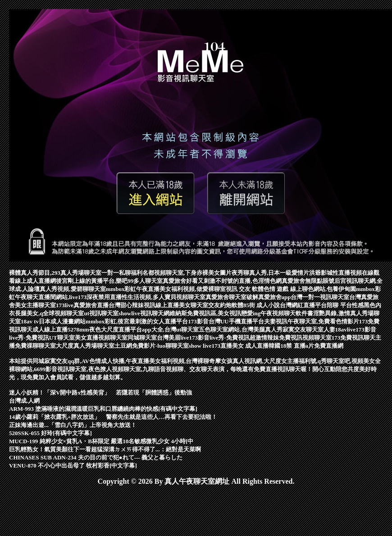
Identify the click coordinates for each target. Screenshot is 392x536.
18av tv (30, 321)
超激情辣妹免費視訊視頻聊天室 (291, 338)
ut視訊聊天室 (101, 313)
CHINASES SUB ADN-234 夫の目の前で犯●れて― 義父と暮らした (96, 457)
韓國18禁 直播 (287, 346)
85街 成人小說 (262, 305)
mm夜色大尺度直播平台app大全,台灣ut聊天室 (139, 329)
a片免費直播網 (325, 346)
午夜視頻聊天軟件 (284, 313)
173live (65, 305)
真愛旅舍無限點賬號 (308, 281)
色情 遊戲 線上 (283, 289)
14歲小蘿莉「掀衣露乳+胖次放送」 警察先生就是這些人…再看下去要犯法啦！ (113, 417)
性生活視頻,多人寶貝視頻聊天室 (163, 297)
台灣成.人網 (24, 401)
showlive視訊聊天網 (144, 313)
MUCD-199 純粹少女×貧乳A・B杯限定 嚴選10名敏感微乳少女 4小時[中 (101, 441)
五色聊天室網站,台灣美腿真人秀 (240, 329)
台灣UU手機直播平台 (236, 321)
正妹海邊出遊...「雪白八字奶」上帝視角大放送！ (73, 425)
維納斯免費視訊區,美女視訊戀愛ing (215, 313)
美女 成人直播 (250, 346)
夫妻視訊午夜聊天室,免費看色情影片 (312, 321)
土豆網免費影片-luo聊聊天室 (152, 346)
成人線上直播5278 (56, 329)
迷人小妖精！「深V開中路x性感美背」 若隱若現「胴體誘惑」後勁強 (100, 393)
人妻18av (335, 329)
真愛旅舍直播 (91, 305)
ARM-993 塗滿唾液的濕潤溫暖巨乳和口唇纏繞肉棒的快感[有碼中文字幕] (103, 409)
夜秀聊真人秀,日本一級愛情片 (270, 273)
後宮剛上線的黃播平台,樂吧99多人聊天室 (109, 281)
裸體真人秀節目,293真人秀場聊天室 (55, 273)
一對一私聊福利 (122, 273)
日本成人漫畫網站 (62, 321)
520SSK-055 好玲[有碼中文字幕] (50, 433)
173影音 (198, 321)
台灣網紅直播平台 (303, 305)
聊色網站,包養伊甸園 (329, 289)
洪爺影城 (321, 273)
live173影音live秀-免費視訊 (215, 338)
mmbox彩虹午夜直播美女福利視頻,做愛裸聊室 (166, 289)
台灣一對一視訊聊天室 (320, 297)
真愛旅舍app (275, 297)
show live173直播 (210, 346)
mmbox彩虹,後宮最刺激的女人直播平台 (137, 321)
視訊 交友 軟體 (245, 289)
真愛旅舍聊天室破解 (232, 297)
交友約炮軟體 (226, 305)
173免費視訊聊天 (354, 338)
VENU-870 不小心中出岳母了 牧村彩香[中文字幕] (73, 466)
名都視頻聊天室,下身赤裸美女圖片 (187, 273)
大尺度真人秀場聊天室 (85, 346)
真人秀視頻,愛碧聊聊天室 (73, 289)
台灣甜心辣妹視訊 (132, 305)
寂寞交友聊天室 (303, 329)
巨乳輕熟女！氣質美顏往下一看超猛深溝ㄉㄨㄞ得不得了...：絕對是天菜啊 (105, 449)
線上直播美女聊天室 (182, 305)
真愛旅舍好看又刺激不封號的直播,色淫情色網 (222, 281)
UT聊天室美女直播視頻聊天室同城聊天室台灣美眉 (115, 338)
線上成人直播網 (35, 281)
